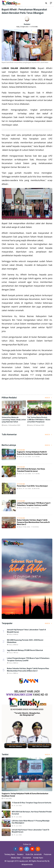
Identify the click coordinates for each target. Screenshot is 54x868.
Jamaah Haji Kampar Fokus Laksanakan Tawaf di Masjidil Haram (26, 631)
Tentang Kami (10, 854)
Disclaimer (27, 858)
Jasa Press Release (8, 839)
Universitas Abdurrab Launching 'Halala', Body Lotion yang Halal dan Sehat (14, 420)
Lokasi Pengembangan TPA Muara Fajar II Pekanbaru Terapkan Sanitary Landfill (34, 504)
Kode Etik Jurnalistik (34, 854)
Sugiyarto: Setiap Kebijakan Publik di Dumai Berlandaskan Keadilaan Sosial (32, 453)
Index (49, 398)
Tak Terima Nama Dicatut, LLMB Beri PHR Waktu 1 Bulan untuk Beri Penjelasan (39, 420)
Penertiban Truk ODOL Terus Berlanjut (32, 486)
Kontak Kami (38, 858)
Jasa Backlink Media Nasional (28, 839)
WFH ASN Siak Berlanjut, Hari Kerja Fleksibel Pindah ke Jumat (31, 470)
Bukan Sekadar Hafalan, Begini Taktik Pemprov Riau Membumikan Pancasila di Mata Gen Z (33, 522)
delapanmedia (27, 864)
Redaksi (27, 24)
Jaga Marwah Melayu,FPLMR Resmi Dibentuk (25, 650)
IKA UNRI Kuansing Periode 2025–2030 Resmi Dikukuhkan (25, 641)
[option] (14, 414)
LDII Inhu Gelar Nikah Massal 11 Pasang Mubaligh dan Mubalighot (31, 822)
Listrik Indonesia (9, 390)
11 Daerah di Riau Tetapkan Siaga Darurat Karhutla (31, 803)
